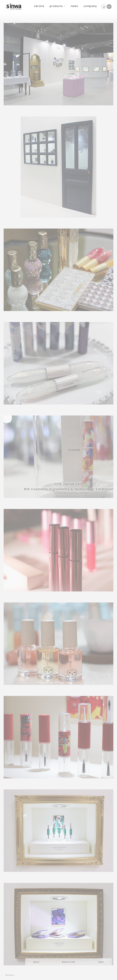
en (109, 7)
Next (101, 962)
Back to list (69, 962)
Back (36, 962)
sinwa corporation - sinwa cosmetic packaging (14, 5)
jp (104, 7)
